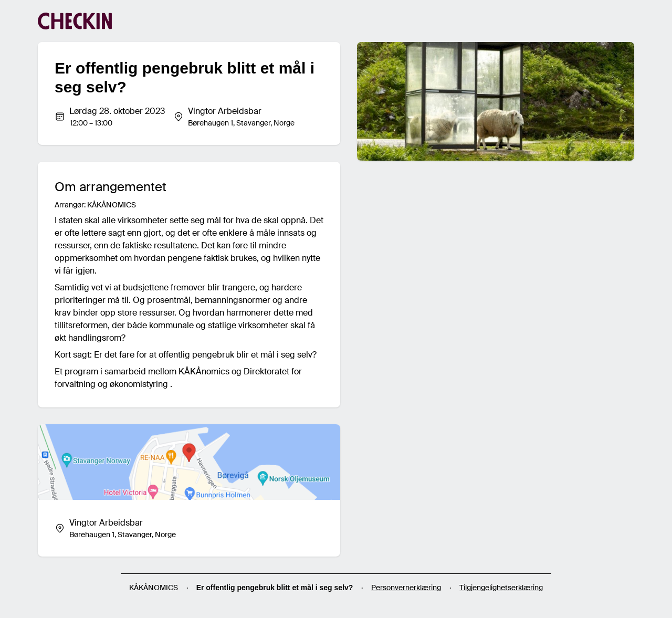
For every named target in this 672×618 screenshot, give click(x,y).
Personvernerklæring (406, 588)
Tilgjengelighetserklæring (501, 588)
